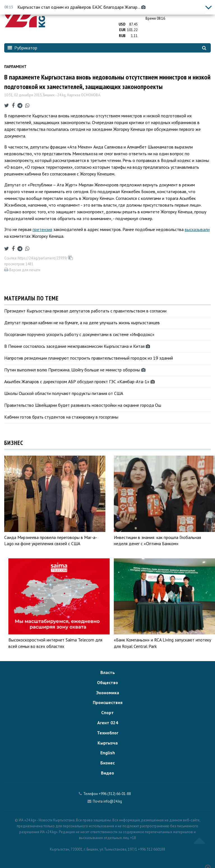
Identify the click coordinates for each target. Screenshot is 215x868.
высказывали (197, 229)
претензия (42, 229)
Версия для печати (22, 270)
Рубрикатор (22, 48)
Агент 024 (108, 723)
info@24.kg (113, 801)
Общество (107, 682)
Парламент (15, 67)
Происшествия (108, 702)
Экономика (108, 693)
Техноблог (108, 733)
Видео (107, 773)
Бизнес (107, 763)
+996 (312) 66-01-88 (115, 794)
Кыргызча (108, 743)
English (108, 753)
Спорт (107, 712)
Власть (108, 672)
